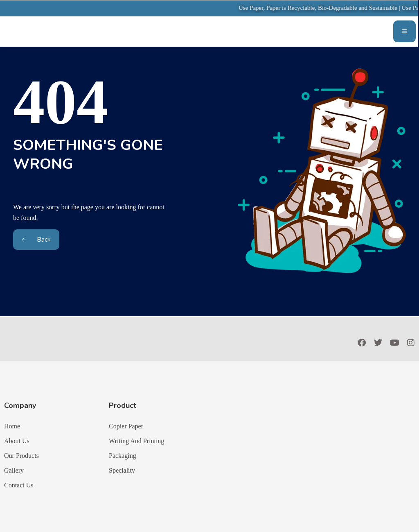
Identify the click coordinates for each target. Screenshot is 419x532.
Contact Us (19, 485)
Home (12, 426)
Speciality (122, 470)
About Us (17, 441)
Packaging (123, 456)
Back (36, 240)
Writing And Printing (136, 441)
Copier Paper (126, 426)
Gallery (14, 470)
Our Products (21, 456)
